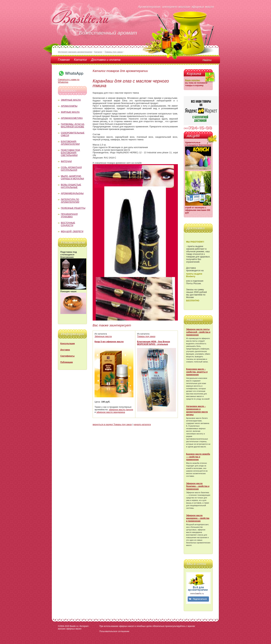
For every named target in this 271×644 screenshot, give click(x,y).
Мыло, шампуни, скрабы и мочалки (72, 177)
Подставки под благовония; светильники (70, 153)
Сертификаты (67, 356)
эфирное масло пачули (121, 410)
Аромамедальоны (72, 193)
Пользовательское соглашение (114, 631)
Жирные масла (70, 112)
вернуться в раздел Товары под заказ (112, 424)
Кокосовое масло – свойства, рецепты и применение (197, 372)
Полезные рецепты (73, 208)
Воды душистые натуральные (71, 186)
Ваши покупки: (193, 80)
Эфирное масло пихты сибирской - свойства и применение (198, 332)
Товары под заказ (146, 336)
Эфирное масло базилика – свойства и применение (198, 486)
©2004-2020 (64, 626)
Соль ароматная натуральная (71, 169)
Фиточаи (66, 161)
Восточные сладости (68, 224)
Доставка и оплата (106, 60)
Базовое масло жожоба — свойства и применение (198, 457)
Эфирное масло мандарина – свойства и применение (198, 518)
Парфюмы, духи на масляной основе (73, 125)
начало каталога (142, 424)
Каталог (80, 60)
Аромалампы (69, 106)
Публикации (67, 362)
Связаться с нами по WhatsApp (71, 79)
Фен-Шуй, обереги (72, 231)
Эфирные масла (71, 100)
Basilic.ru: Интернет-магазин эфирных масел (74, 627)
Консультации (68, 344)
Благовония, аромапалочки (70, 143)
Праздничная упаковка (69, 215)
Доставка (65, 350)
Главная (64, 60)
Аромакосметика (72, 118)
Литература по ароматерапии (70, 201)
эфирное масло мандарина (111, 412)
